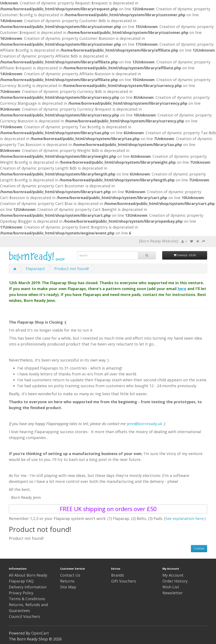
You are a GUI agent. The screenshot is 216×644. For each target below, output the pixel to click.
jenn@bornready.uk (144, 424)
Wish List (171, 587)
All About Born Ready (28, 575)
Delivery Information (28, 587)
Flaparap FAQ (21, 581)
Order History (175, 581)
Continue (199, 548)
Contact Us (70, 575)
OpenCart (40, 633)
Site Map (68, 587)
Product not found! (72, 269)
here (182, 289)
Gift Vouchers (124, 581)
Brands (118, 575)
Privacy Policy (21, 593)
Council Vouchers (24, 616)
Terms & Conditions (27, 599)
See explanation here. (185, 518)
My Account (173, 575)
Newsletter (173, 593)
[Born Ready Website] (159, 241)
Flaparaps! (35, 269)
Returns (67, 581)
